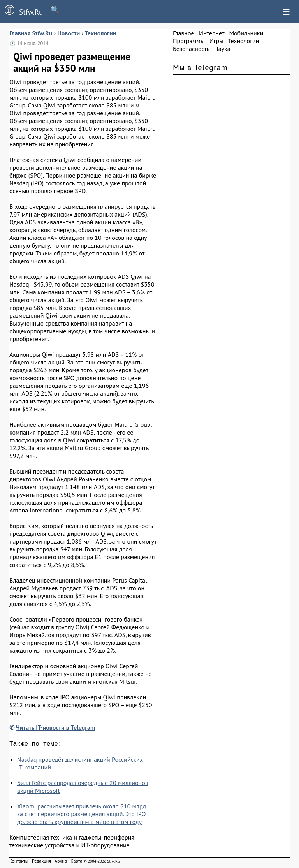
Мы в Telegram (200, 67)
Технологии (244, 41)
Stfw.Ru (21, 11)
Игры (216, 41)
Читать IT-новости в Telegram (56, 727)
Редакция (41, 862)
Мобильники (246, 33)
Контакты (19, 862)
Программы (189, 41)
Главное (184, 33)
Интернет (212, 33)
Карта (76, 862)
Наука (222, 49)
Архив (61, 862)
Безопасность (191, 49)
